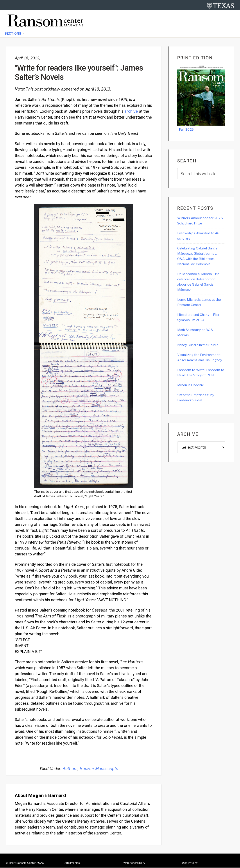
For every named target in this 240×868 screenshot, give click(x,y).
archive (131, 112)
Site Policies (73, 863)
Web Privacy (191, 863)
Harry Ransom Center (24, 863)
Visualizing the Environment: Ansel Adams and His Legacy (198, 370)
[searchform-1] (201, 174)
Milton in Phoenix (193, 407)
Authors (70, 769)
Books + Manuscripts (99, 769)
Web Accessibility (136, 863)
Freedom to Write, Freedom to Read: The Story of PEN (197, 391)
